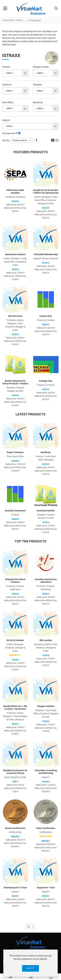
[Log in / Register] (31, 977)
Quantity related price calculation (46, 581)
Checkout (7, 85)
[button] (56, 9)
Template (37, 85)
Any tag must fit (10, 133)
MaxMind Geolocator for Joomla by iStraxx (15, 772)
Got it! (30, 968)
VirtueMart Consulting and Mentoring (46, 772)
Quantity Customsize (15, 511)
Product (6, 67)
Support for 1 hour (46, 888)
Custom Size (46, 316)
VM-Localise (46, 640)
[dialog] (30, 963)
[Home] (11, 977)
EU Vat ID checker (15, 640)
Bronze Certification (15, 828)
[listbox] (22, 140)
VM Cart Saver (15, 316)
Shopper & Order (41, 67)
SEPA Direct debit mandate (15, 191)
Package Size (46, 381)
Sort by (6, 140)
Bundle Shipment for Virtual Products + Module (15, 382)
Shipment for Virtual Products (15, 581)
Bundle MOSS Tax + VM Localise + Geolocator (15, 708)
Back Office (8, 102)
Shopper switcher (46, 706)
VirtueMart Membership (46, 254)
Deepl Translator (15, 452)
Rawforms (46, 452)
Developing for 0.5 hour (15, 888)
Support (6, 120)
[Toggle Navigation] (5, 9)
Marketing (38, 102)
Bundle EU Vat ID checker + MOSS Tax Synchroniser (46, 191)
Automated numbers (15, 254)
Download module (46, 511)
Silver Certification (46, 828)
